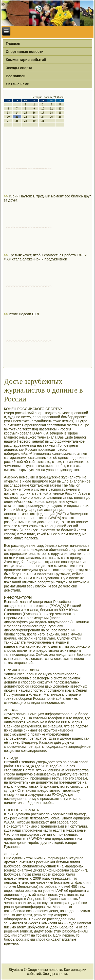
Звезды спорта (19, 68)
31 (43, 121)
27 (8, 121)
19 (60, 113)
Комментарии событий (26, 60)
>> (6, 196)
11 (51, 109)
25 (51, 117)
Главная (13, 43)
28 (17, 121)
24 (43, 117)
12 (60, 109)
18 (51, 113)
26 (60, 117)
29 (25, 121)
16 (34, 113)
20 (8, 117)
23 (34, 117)
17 (43, 113)
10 (43, 109)
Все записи (16, 76)
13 (8, 113)
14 (17, 113)
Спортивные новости (25, 52)
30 (34, 121)
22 (25, 117)
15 (25, 113)
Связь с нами (18, 84)
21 (17, 117)
